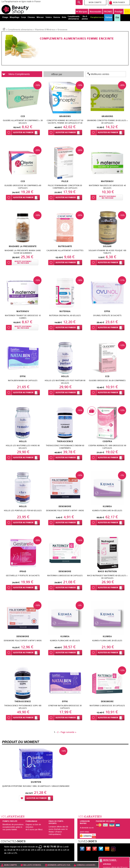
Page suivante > (68, 732)
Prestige (119, 12)
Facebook (83, 849)
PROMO (108, 12)
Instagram (114, 849)
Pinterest (95, 849)
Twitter (102, 849)
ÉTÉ (127, 12)
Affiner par (57, 74)
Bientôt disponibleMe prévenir (108, 197)
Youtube (89, 849)
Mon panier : (110, 860)
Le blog (108, 849)
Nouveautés (96, 12)
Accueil (4, 29)
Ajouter (23, 132)
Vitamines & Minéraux (45, 30)
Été (117, 18)
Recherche (79, 3)
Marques (82, 12)
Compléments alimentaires (20, 30)
